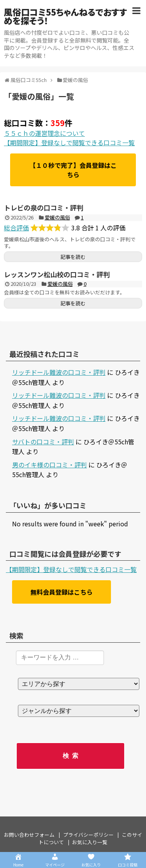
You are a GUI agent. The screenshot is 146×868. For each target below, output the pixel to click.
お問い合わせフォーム (29, 835)
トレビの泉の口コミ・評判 (44, 208)
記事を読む (73, 257)
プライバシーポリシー (88, 835)
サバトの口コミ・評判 (43, 442)
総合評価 (16, 228)
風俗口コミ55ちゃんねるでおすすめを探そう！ (65, 16)
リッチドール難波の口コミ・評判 (59, 372)
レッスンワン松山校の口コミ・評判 (57, 274)
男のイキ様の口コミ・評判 (49, 465)
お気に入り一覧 (90, 842)
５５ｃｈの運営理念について (44, 133)
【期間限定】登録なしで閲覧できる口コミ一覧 (69, 143)
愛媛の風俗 (57, 217)
